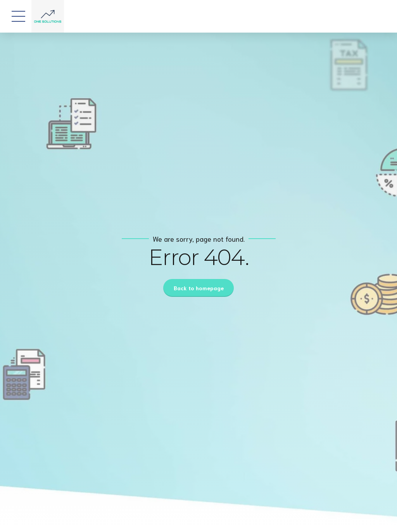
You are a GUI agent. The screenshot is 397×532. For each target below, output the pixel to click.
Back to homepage (199, 288)
